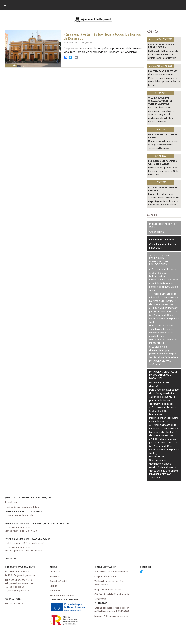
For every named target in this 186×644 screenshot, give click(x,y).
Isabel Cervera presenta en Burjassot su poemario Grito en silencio (163, 171)
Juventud (55, 591)
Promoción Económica (62, 595)
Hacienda (55, 576)
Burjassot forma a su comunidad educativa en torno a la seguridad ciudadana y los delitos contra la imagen (161, 114)
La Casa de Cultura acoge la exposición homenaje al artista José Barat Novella (163, 54)
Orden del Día (157, 232)
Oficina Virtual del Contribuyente (112, 594)
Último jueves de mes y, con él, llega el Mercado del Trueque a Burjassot (163, 144)
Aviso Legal (11, 502)
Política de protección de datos (22, 507)
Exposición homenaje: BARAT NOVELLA (162, 46)
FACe (104, 603)
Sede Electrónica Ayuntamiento (111, 571)
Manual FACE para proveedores (111, 616)
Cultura (53, 586)
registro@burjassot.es (17, 590)
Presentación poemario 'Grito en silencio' (163, 162)
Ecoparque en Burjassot (163, 71)
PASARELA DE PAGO (160, 361)
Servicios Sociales (59, 581)
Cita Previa (11, 559)
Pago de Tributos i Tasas (108, 589)
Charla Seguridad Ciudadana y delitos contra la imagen (160, 101)
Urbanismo (55, 571)
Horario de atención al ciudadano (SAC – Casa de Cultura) (37, 524)
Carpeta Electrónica (105, 576)
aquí (158, 364)
